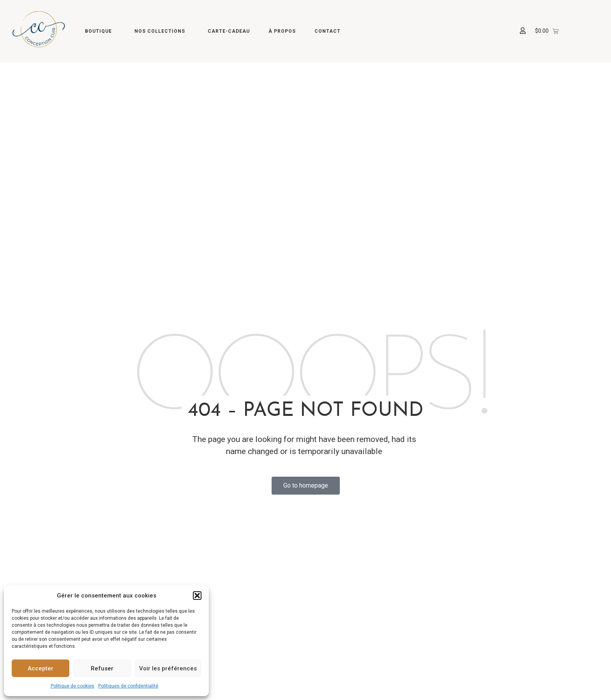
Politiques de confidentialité (128, 686)
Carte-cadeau (229, 31)
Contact (328, 31)
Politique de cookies (72, 686)
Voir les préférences (168, 668)
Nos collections (162, 31)
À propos (282, 31)
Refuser (102, 668)
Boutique (100, 31)
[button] (197, 596)
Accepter (41, 668)
